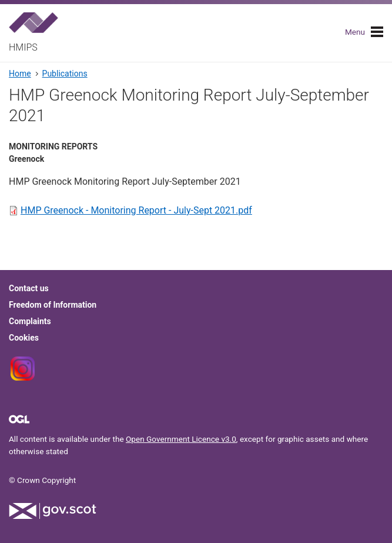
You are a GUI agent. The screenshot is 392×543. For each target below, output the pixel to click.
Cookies (24, 338)
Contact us (29, 288)
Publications (65, 74)
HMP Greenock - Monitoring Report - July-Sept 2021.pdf (136, 210)
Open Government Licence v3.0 (181, 439)
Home (20, 74)
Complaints (30, 321)
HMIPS (23, 47)
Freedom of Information (53, 305)
